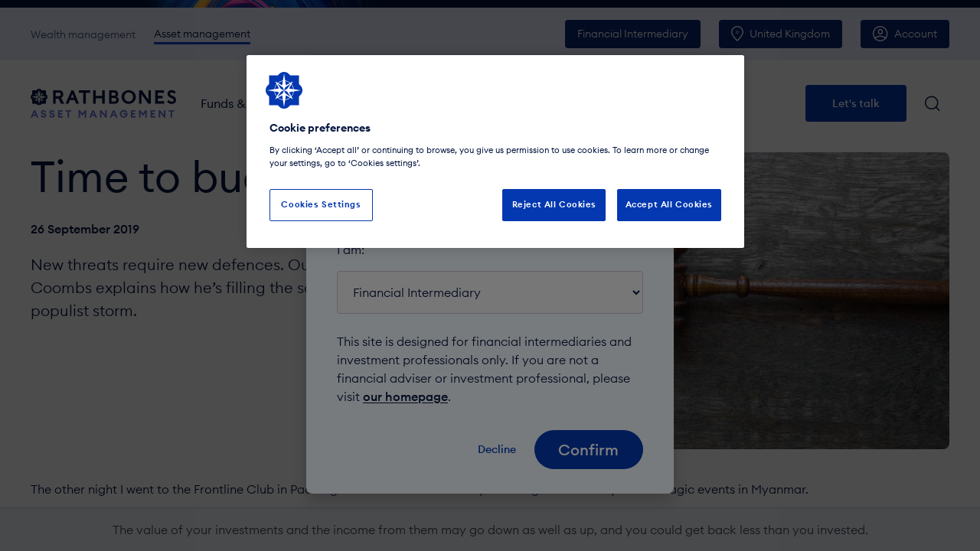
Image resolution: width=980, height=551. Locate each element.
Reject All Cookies (554, 204)
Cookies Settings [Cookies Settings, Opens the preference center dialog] (321, 204)
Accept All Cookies (669, 204)
